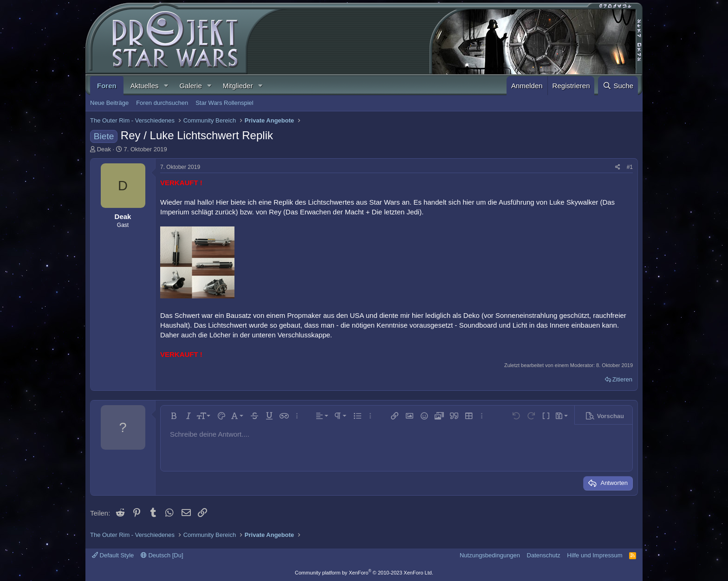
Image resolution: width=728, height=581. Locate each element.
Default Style (113, 555)
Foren (107, 86)
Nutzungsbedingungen (490, 555)
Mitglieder (238, 86)
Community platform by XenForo (364, 573)
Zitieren (622, 379)
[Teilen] (618, 167)
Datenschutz (544, 555)
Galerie (190, 86)
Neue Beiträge (109, 103)
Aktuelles (145, 86)
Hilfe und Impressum (595, 555)
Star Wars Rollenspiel (224, 103)
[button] (166, 86)
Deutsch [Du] (162, 555)
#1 (630, 167)
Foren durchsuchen (162, 103)
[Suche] (618, 86)
